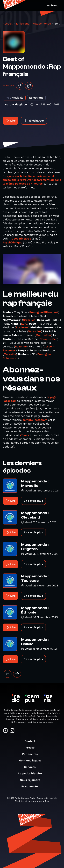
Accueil (8, 24)
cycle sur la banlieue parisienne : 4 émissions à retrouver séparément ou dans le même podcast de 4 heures (32, 180)
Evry (24, 324)
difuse (46, 801)
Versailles (35, 331)
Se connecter (32, 786)
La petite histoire (32, 773)
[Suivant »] (17, 674)
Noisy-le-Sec (48, 339)
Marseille (10, 354)
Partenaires (32, 754)
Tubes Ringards (21, 239)
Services (32, 767)
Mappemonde (42, 24)
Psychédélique (12, 242)
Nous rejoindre (32, 780)
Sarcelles (29, 320)
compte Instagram (35, 420)
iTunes (25, 435)
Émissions (23, 24)
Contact (32, 741)
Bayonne (21, 347)
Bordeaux (22, 327)
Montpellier (43, 335)
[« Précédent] (8, 674)
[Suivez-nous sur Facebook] (5, 731)
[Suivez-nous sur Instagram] (12, 731)
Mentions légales (32, 761)
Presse (32, 748)
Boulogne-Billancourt (44, 312)
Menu (53, 5)
